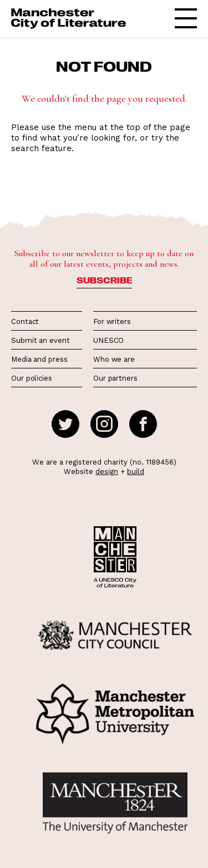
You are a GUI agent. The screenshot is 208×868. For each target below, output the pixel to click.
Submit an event (40, 340)
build (136, 472)
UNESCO (108, 340)
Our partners (115, 378)
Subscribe (104, 280)
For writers (112, 321)
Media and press (39, 359)
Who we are (114, 359)
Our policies (32, 378)
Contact (25, 321)
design (107, 472)
